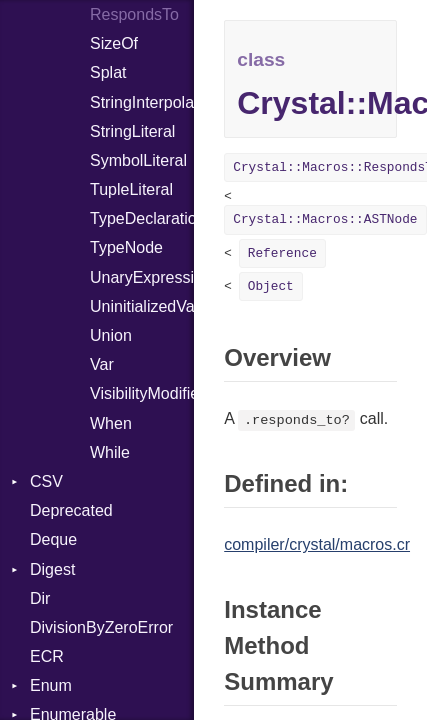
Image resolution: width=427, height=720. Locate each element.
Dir (40, 598)
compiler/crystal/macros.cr (317, 544)
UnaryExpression (142, 277)
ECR (47, 656)
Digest (52, 569)
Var (102, 364)
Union (111, 335)
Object (271, 286)
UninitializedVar (142, 306)
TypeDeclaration (142, 218)
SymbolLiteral (138, 160)
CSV (46, 481)
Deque (53, 539)
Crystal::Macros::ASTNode (325, 219)
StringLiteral (132, 131)
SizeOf (114, 43)
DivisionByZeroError (101, 627)
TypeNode (126, 247)
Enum (51, 685)
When (111, 423)
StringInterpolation (142, 102)
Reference (282, 253)
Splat (108, 72)
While (110, 452)
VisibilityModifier (142, 393)
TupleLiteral (131, 189)
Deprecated (71, 510)
